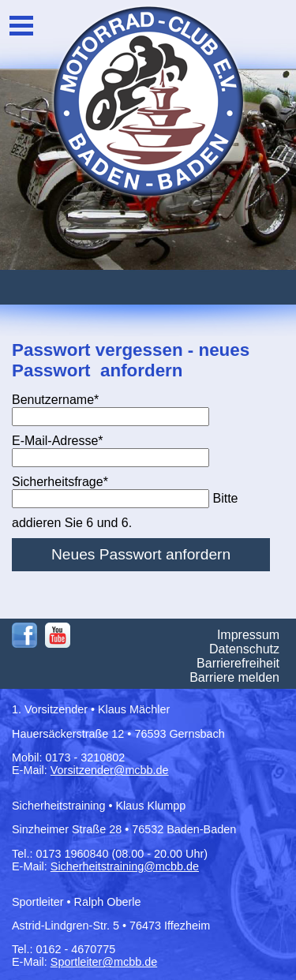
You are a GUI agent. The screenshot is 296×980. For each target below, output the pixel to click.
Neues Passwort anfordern (141, 554)
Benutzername (55, 400)
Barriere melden (234, 677)
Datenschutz (244, 649)
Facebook (24, 635)
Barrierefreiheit (238, 663)
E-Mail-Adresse (58, 441)
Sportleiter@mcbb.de (104, 962)
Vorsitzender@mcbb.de (110, 770)
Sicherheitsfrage (60, 482)
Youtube (58, 635)
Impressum (248, 635)
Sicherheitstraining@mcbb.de (125, 866)
